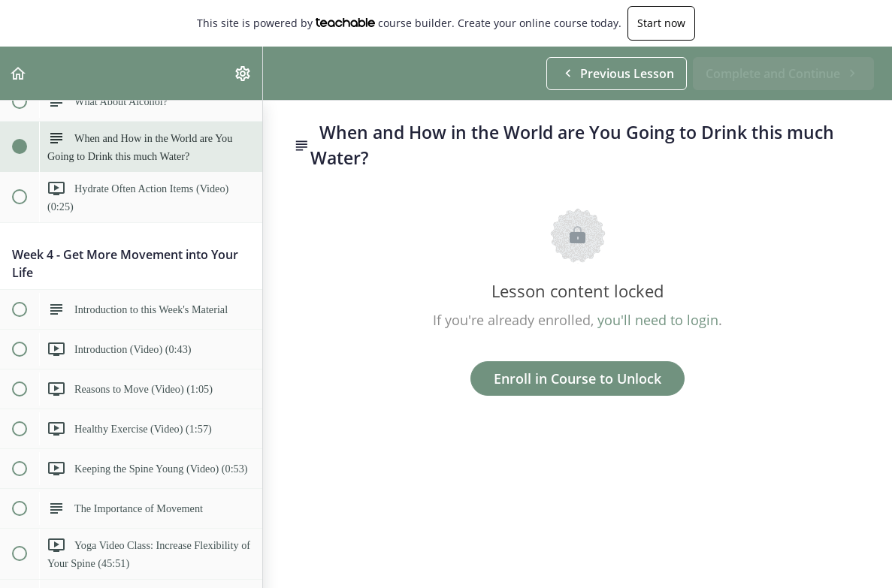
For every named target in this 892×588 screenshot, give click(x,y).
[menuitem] (243, 73)
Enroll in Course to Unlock (578, 378)
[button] (19, 73)
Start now (661, 23)
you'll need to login (658, 320)
